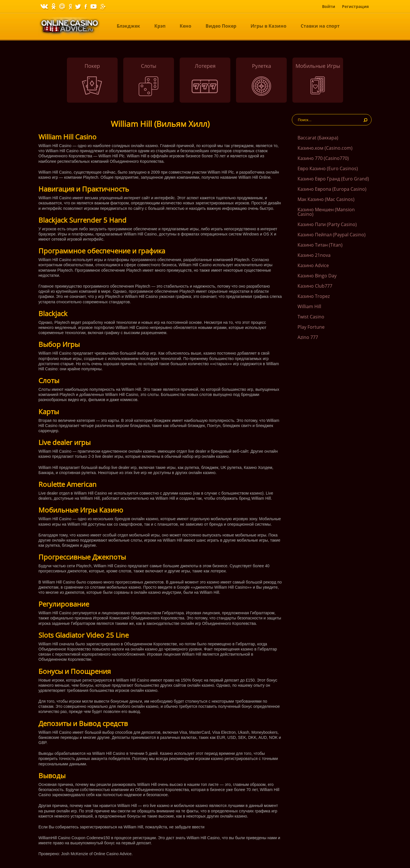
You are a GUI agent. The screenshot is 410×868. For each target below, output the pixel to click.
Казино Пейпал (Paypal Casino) (332, 235)
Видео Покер (221, 26)
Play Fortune (311, 327)
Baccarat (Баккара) (318, 138)
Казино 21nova (314, 255)
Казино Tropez (314, 296)
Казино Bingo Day (317, 276)
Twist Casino (311, 317)
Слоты (149, 66)
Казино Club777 (315, 286)
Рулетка (262, 66)
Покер (92, 66)
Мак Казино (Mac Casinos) (326, 199)
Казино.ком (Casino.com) (325, 148)
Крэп (160, 26)
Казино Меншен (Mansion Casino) (326, 212)
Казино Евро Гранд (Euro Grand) (333, 179)
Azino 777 (308, 337)
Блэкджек (128, 26)
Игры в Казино (268, 26)
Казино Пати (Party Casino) (327, 224)
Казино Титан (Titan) (320, 245)
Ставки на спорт (320, 26)
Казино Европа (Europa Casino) (332, 189)
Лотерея (205, 66)
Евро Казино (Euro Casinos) (328, 168)
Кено (185, 26)
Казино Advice (313, 265)
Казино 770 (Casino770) (323, 158)
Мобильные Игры (318, 66)
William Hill (309, 306)
